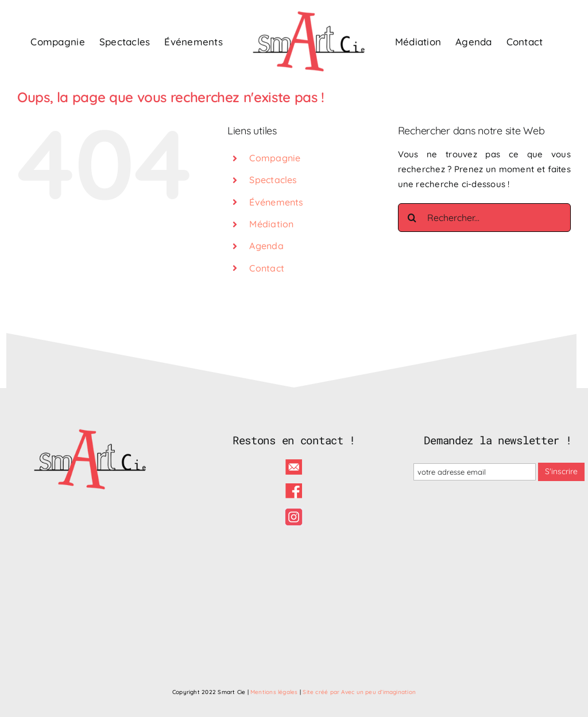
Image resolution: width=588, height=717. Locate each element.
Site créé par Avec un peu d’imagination (359, 692)
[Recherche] (412, 218)
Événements (276, 202)
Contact (267, 268)
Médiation (271, 224)
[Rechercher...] (484, 218)
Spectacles (273, 180)
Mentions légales (274, 692)
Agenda (266, 246)
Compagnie (275, 158)
